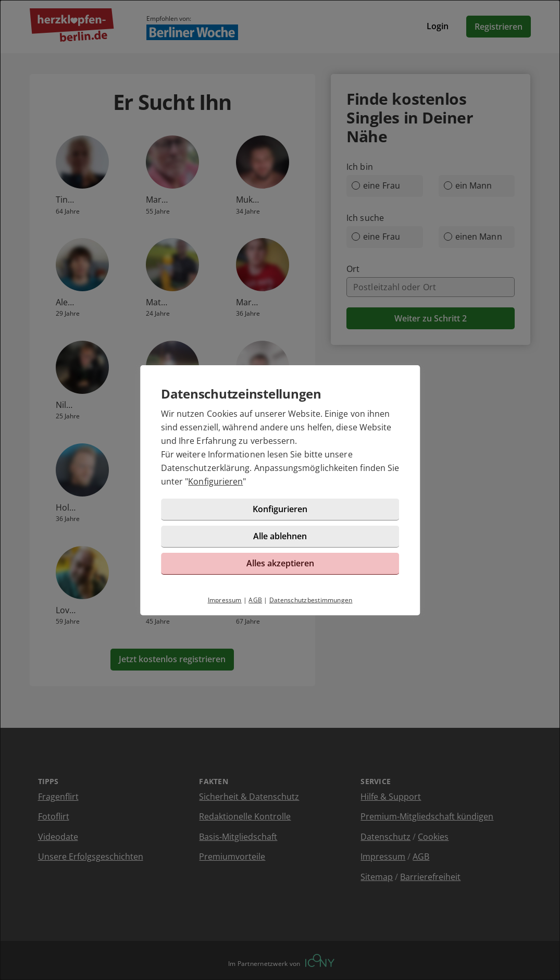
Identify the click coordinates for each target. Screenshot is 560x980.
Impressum (225, 600)
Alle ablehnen (280, 536)
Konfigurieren (215, 481)
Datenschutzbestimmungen (311, 600)
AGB (255, 600)
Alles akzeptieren (280, 563)
